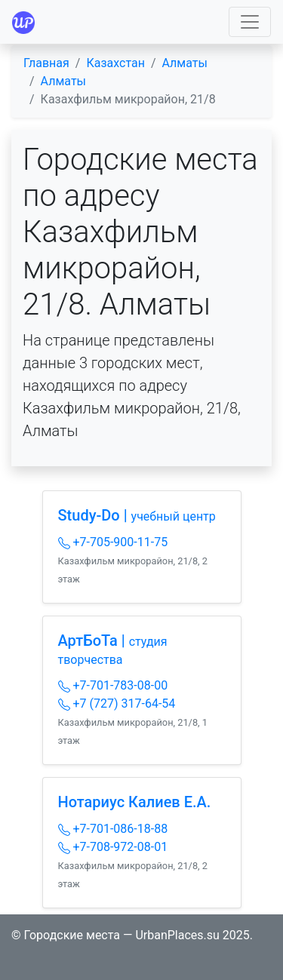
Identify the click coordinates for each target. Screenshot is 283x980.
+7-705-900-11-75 (113, 542)
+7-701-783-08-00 (113, 685)
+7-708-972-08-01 (113, 847)
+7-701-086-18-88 (113, 829)
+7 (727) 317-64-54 (117, 704)
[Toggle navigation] (250, 22)
